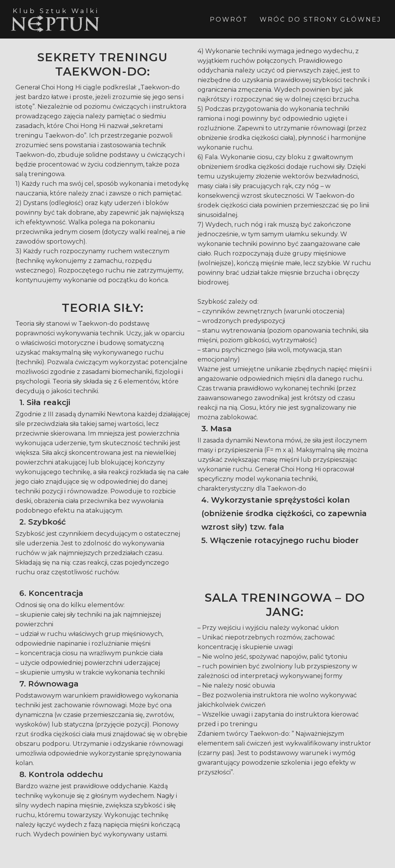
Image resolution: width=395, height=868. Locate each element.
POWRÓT (229, 19)
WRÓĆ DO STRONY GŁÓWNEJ (321, 19)
